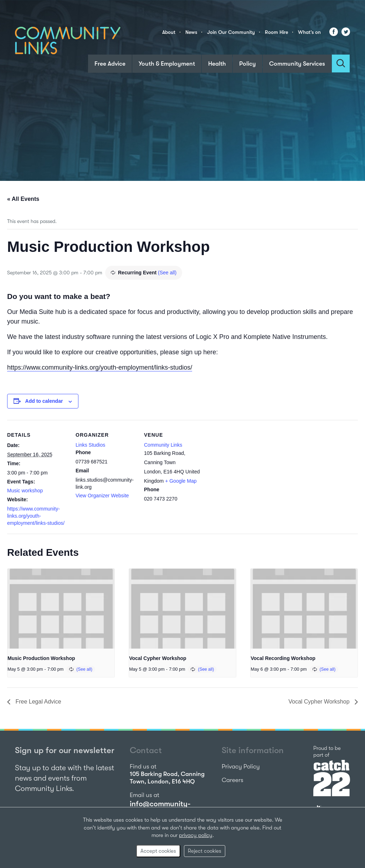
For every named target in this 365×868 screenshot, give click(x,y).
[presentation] (61, 609)
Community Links (163, 445)
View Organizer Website (102, 496)
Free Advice (110, 64)
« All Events (23, 199)
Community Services (297, 64)
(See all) (167, 273)
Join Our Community (231, 32)
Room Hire (276, 32)
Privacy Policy (241, 767)
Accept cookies (158, 851)
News (191, 32)
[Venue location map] (250, 469)
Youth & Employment (167, 64)
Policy (248, 64)
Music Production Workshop (41, 658)
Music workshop (25, 491)
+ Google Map (181, 481)
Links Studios (90, 445)
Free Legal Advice (38, 702)
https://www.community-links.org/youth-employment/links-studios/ (100, 367)
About (169, 32)
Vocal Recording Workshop (283, 658)
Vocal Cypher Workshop (158, 658)
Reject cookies (205, 851)
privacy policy (196, 835)
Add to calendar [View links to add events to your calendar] (44, 401)
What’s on (309, 32)
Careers (233, 780)
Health (217, 64)
